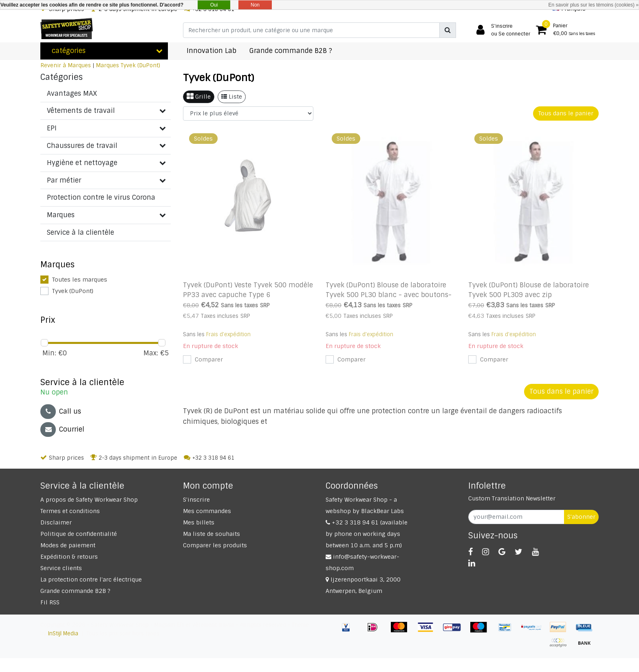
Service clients (61, 568)
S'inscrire (196, 500)
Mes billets (199, 522)
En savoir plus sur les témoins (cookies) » (594, 5)
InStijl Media (63, 633)
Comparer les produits (215, 545)
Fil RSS (50, 602)
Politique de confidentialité (79, 534)
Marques (107, 65)
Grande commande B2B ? (75, 591)
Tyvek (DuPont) (140, 65)
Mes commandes (207, 511)
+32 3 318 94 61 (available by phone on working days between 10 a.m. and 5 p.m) (367, 534)
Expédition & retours (69, 557)
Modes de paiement (68, 545)
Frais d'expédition (228, 334)
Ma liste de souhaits (212, 534)
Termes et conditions (70, 511)
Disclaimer (56, 522)
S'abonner (581, 517)
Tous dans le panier (566, 113)
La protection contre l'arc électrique (91, 579)
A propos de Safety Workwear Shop (89, 500)
